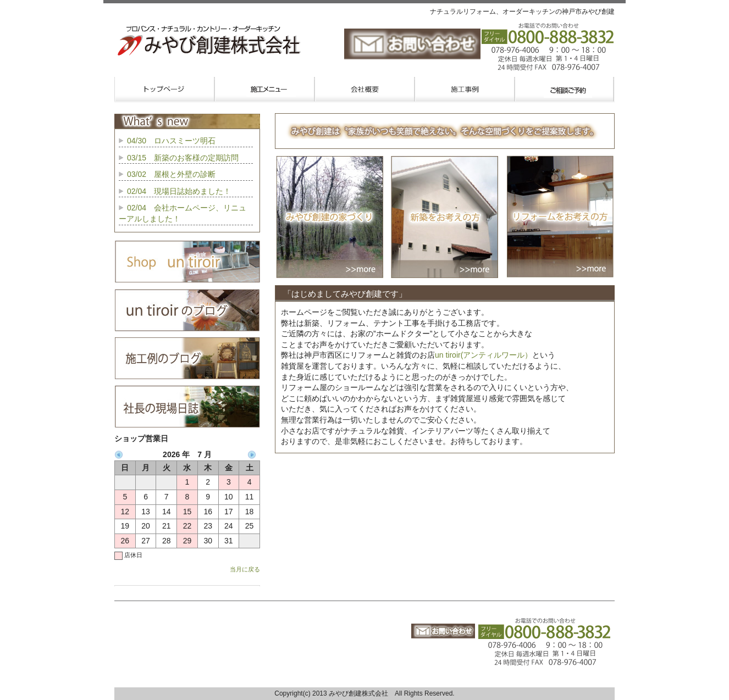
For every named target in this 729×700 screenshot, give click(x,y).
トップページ (164, 89)
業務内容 (264, 89)
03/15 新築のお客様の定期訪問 (183, 158)
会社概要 (365, 89)
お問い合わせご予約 (565, 89)
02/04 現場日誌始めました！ (179, 191)
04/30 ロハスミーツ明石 (171, 141)
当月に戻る (245, 569)
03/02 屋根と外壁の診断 (171, 174)
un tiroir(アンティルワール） (484, 355)
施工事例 (465, 89)
